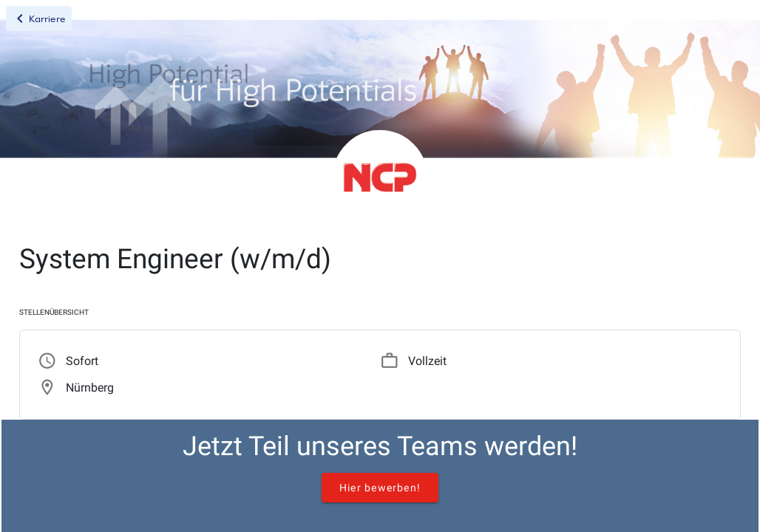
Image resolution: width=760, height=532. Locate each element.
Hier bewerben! (380, 488)
